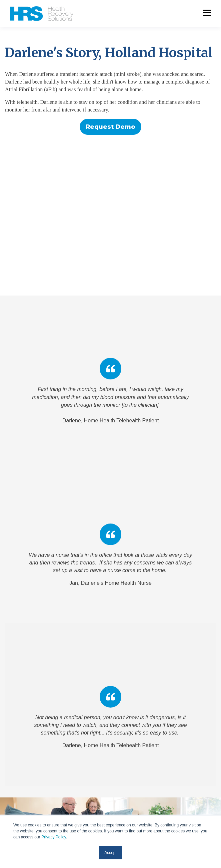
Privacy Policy (54, 837)
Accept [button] (110, 853)
